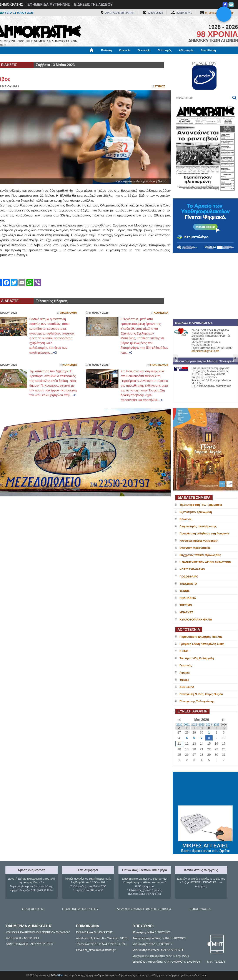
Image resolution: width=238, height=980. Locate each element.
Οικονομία (144, 50)
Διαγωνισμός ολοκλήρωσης (198, 526)
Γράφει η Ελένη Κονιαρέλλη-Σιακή (202, 644)
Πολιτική (106, 50)
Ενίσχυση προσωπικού (195, 548)
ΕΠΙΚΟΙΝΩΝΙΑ (200, 909)
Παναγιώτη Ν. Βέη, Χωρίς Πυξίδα (201, 694)
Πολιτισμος (159, 365)
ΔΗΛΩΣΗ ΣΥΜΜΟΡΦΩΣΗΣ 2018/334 (144, 909)
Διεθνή (101, 58)
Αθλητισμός (186, 50)
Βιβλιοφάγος (50, 58)
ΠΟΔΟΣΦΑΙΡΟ (189, 577)
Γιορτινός (186, 665)
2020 (179, 725)
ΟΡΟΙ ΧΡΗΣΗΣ (33, 909)
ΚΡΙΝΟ (184, 651)
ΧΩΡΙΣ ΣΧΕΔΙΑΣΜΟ (192, 569)
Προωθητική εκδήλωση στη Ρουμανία (204, 533)
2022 (194, 725)
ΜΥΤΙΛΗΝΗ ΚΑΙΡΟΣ (205, 789)
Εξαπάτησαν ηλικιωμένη (196, 512)
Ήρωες (184, 680)
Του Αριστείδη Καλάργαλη (197, 658)
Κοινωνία (125, 50)
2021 (187, 725)
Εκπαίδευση (208, 50)
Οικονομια (68, 313)
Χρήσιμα (84, 58)
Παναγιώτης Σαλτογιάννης (197, 701)
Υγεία (69, 58)
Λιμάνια (185, 673)
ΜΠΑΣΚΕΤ (186, 612)
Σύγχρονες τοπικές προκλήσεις (200, 555)
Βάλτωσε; (186, 519)
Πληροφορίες (121, 58)
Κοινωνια (161, 313)
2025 (216, 725)
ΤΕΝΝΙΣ (185, 591)
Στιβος (160, 86)
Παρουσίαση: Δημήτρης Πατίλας (201, 637)
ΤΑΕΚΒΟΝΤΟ (188, 584)
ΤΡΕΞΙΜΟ (186, 605)
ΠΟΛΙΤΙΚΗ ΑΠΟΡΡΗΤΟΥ (80, 909)
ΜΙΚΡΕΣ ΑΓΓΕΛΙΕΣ (205, 845)
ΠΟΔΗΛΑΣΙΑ (188, 598)
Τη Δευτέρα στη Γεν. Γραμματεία (201, 505)
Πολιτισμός (165, 50)
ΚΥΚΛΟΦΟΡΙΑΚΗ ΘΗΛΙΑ (196, 620)
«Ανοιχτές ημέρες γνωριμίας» (199, 541)
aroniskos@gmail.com (205, 351)
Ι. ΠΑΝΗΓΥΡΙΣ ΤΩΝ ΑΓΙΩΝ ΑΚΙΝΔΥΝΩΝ (205, 562)
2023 (202, 725)
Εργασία (30, 58)
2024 (209, 725)
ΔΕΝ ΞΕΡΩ (187, 687)
